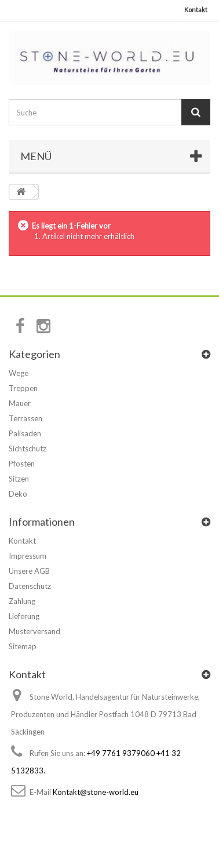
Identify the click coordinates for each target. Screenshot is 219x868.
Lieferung (24, 616)
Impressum (28, 556)
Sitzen (19, 479)
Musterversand (34, 631)
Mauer (20, 403)
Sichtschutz (28, 449)
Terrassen (25, 418)
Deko (18, 494)
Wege (19, 373)
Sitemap (23, 646)
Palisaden (25, 433)
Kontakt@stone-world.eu (96, 792)
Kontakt (196, 10)
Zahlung (22, 601)
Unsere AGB (29, 571)
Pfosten (22, 464)
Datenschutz (30, 586)
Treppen (23, 388)
